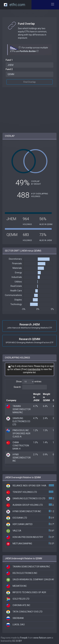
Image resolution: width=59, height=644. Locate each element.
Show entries (29, 382)
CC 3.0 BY (17, 641)
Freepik (24, 638)
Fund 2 (9, 69)
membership (34, 369)
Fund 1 (9, 60)
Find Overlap (30, 82)
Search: (30, 387)
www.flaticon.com (42, 638)
